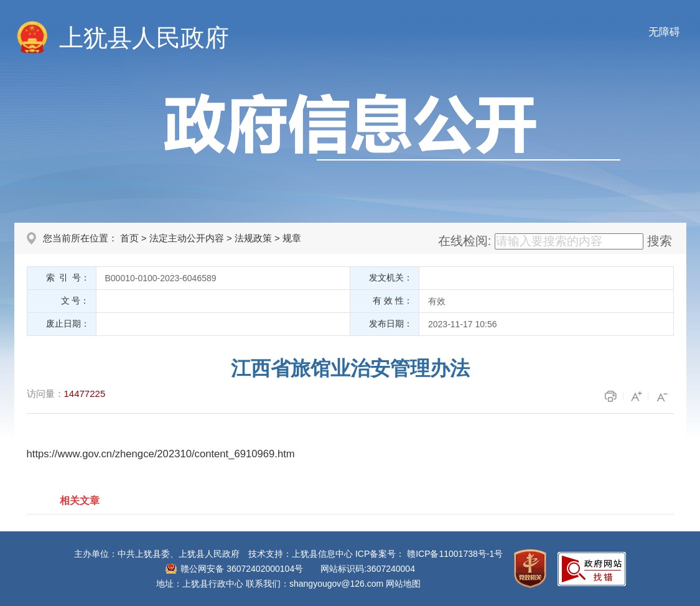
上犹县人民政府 (144, 38)
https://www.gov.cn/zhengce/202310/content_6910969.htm (161, 454)
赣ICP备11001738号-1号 (455, 554)
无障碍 (664, 32)
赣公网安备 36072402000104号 (242, 569)
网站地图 (403, 584)
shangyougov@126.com (336, 584)
